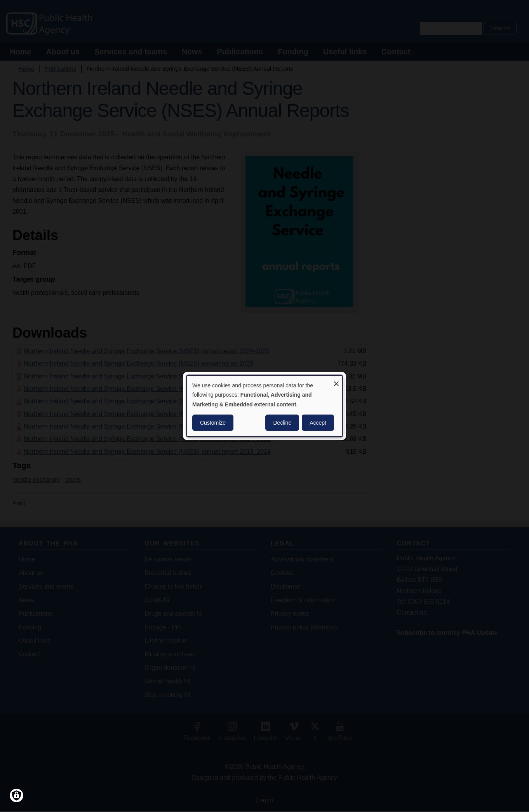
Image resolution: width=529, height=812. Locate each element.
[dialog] (264, 406)
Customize (213, 423)
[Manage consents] (17, 795)
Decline (282, 423)
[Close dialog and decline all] (336, 381)
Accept (318, 423)
